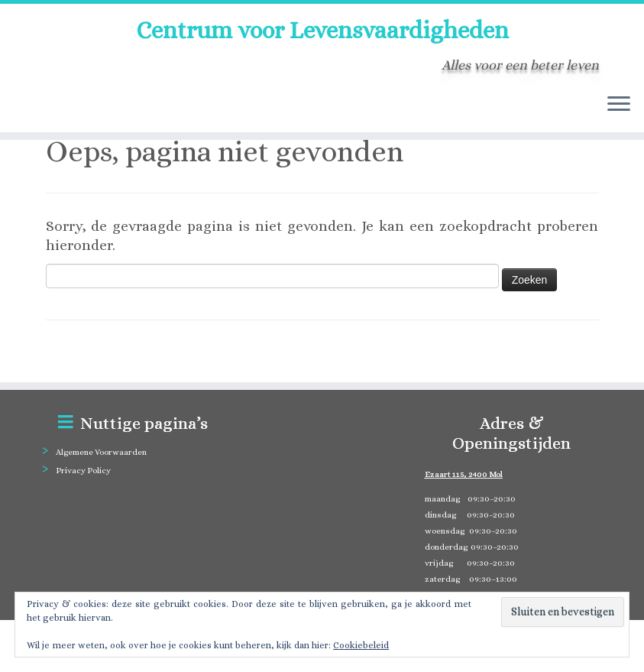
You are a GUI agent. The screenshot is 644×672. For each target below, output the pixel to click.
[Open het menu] (619, 105)
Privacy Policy (83, 471)
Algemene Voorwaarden (101, 452)
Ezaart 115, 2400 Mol (464, 474)
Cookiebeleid (361, 645)
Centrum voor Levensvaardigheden (322, 30)
